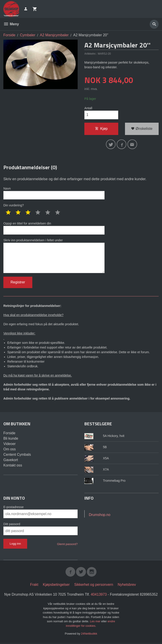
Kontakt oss (13, 467)
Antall (88, 108)
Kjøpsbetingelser (56, 586)
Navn (54, 194)
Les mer (96, 623)
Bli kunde (11, 440)
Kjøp (101, 129)
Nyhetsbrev (127, 586)
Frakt (34, 586)
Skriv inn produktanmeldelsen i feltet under (54, 257)
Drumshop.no (100, 516)
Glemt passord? (67, 545)
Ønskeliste (142, 129)
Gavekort (11, 461)
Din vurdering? (14, 206)
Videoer (10, 445)
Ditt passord (12, 525)
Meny (11, 24)
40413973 (99, 596)
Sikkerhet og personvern (94, 586)
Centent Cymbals (17, 456)
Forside (9, 35)
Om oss (10, 450)
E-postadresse (13, 508)
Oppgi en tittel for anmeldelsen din (54, 229)
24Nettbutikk (89, 635)
